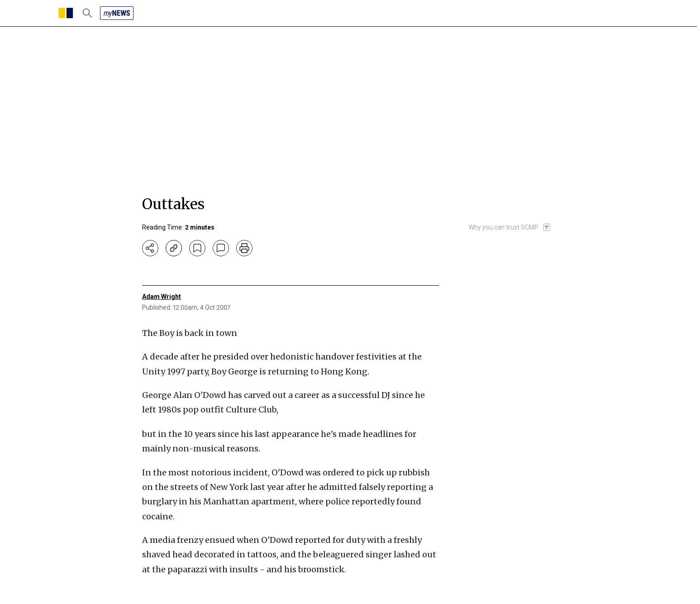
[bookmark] (197, 248)
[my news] (117, 13)
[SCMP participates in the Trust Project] (510, 227)
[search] (87, 13)
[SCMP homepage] (66, 13)
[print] (244, 248)
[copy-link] (174, 248)
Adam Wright (162, 297)
